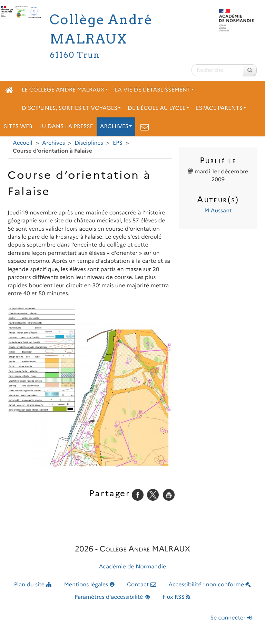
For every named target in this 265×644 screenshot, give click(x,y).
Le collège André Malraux (65, 90)
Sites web (18, 127)
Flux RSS (176, 597)
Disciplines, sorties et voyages (71, 108)
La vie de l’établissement (155, 90)
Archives (116, 127)
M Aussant (218, 211)
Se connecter (231, 618)
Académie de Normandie (133, 567)
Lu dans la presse (66, 127)
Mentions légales (89, 585)
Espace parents (221, 108)
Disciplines (89, 143)
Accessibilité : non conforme (210, 585)
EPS (118, 143)
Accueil (23, 143)
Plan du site (33, 585)
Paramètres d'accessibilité (112, 597)
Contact (141, 585)
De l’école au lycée (158, 108)
